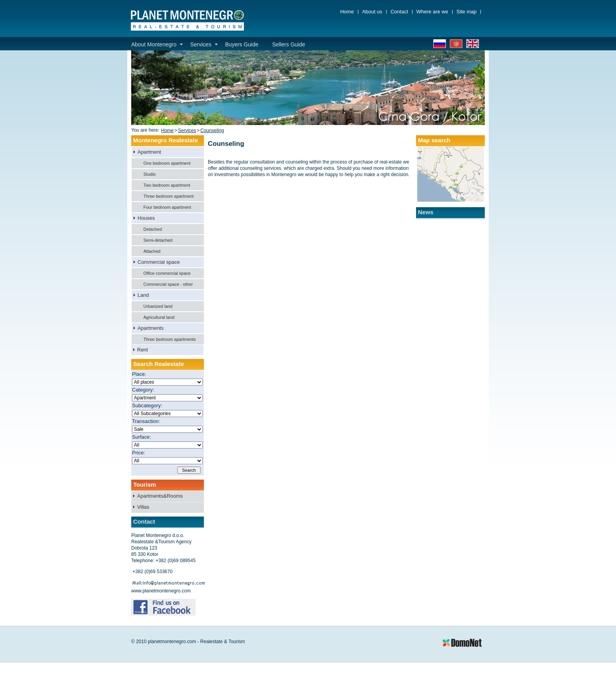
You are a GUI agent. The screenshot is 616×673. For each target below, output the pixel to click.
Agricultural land (159, 317)
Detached (153, 229)
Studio (149, 174)
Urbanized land (158, 306)
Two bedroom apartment (167, 185)
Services (201, 44)
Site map (467, 12)
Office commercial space (167, 273)
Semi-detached (158, 240)
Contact (399, 12)
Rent (142, 350)
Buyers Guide (242, 44)
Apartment (149, 152)
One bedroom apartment (167, 163)
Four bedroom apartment (167, 207)
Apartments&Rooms (160, 496)
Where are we (432, 12)
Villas (143, 507)
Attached (152, 251)
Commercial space (159, 262)
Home (347, 12)
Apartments (150, 328)
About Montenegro (154, 44)
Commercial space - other (168, 284)
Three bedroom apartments (170, 339)
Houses (146, 218)
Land (143, 295)
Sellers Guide (289, 44)
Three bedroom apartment (169, 196)
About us (372, 12)
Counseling (212, 131)
